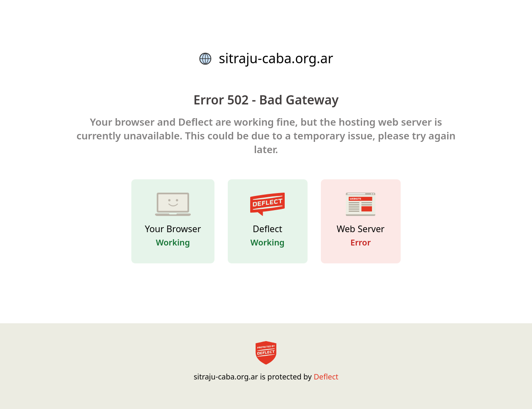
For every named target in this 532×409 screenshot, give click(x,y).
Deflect (326, 377)
